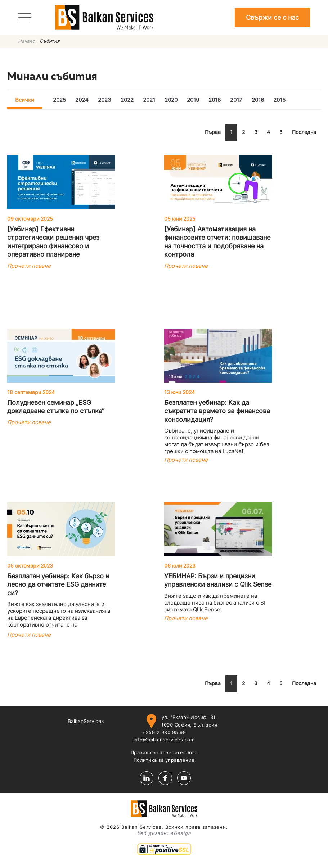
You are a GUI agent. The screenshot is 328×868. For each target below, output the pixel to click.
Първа (213, 132)
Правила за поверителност (164, 752)
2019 (193, 100)
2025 (59, 100)
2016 (258, 100)
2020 (171, 100)
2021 (149, 100)
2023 (105, 100)
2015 (279, 100)
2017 (236, 100)
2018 (215, 100)
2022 (127, 100)
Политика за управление (164, 760)
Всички (25, 100)
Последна (304, 132)
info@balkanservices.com (164, 740)
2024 (82, 100)
